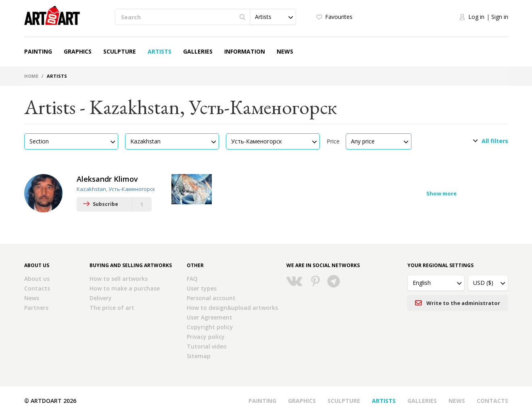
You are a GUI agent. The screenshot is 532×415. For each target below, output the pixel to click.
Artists (160, 51)
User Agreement (210, 317)
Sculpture (120, 51)
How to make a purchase (125, 288)
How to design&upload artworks (232, 308)
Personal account (211, 298)
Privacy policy (206, 337)
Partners (36, 308)
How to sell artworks (119, 279)
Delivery (101, 298)
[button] (273, 17)
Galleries (198, 51)
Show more (441, 193)
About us (37, 279)
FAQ (192, 279)
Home (31, 76)
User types (202, 288)
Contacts (37, 288)
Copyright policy (210, 327)
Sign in (500, 17)
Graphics (78, 51)
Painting (38, 51)
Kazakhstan (91, 189)
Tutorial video (207, 346)
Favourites (339, 17)
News (285, 51)
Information (245, 51)
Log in (476, 17)
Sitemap (199, 356)
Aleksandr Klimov (107, 179)
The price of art (112, 308)
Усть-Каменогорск (132, 189)
